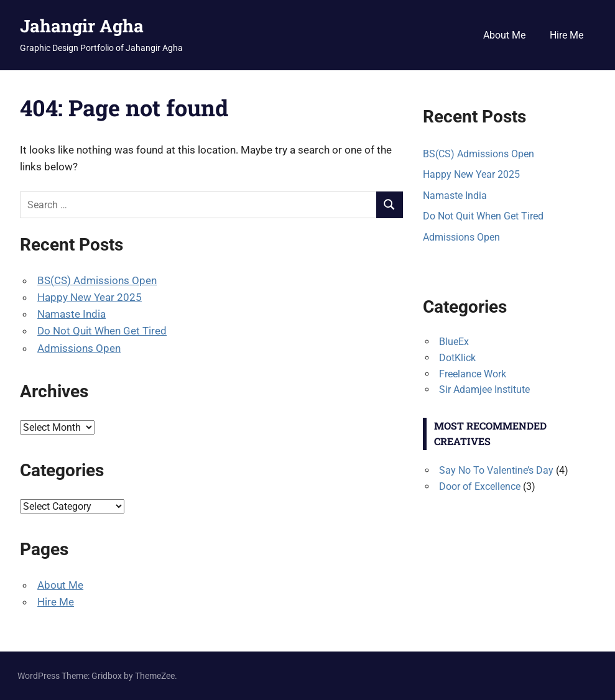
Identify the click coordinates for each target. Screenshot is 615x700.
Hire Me (566, 35)
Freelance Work (473, 374)
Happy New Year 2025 (90, 297)
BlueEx (454, 342)
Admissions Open (79, 348)
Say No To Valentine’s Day (496, 470)
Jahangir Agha (82, 26)
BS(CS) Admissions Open (97, 280)
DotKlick (457, 358)
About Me (504, 35)
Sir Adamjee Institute (484, 389)
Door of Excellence (480, 486)
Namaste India (72, 314)
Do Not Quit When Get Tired (102, 331)
